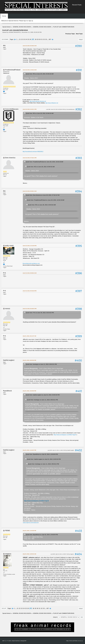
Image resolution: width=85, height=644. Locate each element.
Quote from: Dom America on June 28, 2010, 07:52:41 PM (43, 195)
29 (38, 39)
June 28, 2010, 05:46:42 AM (30, 46)
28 (36, 39)
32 (44, 39)
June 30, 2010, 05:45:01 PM (30, 309)
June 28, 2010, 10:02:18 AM (30, 70)
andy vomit (9, 246)
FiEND (8, 531)
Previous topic (70, 34)
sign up (31, 21)
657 (50, 39)
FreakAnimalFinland (13, 70)
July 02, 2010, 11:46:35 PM (29, 531)
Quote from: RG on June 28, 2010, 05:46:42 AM (40, 74)
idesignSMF (24, 641)
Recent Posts (77, 5)
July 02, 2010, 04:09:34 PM (29, 360)
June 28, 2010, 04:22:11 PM (30, 109)
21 (20, 39)
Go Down (5, 39)
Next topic (79, 34)
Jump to (55, 617)
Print (81, 40)
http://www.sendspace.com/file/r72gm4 (65, 435)
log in (25, 21)
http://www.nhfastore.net (52, 103)
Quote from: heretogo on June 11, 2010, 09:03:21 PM (41, 364)
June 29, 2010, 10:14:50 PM (30, 246)
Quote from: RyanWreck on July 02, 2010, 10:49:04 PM (42, 454)
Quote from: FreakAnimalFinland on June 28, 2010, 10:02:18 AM (44, 162)
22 (22, 39)
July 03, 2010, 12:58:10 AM (29, 554)
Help (67, 641)
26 (30, 39)
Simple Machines (16, 641)
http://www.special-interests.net (38, 101)
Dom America (10, 158)
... (18, 39)
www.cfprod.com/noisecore (31, 523)
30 (40, 39)
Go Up (4, 608)
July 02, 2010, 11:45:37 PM (29, 450)
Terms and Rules (73, 641)
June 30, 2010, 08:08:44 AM (30, 273)
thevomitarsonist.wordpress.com (31, 263)
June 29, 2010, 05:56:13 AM (30, 191)
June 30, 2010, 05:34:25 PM (30, 291)
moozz (8, 309)
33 (46, 39)
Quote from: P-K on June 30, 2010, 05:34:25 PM (40, 313)
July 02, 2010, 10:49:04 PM (29, 391)
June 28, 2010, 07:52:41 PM (30, 158)
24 (26, 39)
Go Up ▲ (81, 641)
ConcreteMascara (12, 109)
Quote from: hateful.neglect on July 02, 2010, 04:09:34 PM (43, 395)
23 (24, 39)
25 (28, 39)
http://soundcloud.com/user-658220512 (33, 152)
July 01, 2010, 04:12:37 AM (29, 336)
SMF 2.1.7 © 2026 (7, 641)
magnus (8, 554)
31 (42, 39)
